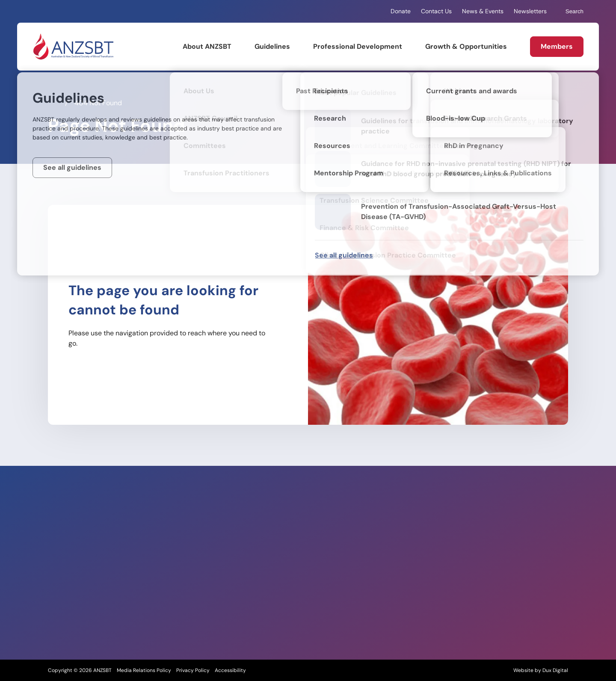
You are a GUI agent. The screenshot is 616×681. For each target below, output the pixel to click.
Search (570, 12)
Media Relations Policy (144, 670)
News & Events (483, 11)
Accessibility (230, 670)
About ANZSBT (207, 46)
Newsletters (530, 11)
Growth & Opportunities (466, 46)
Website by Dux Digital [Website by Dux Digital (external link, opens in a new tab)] (541, 670)
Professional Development (358, 46)
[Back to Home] (73, 47)
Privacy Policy (193, 670)
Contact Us (436, 11)
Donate (401, 11)
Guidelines (272, 46)
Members (557, 46)
